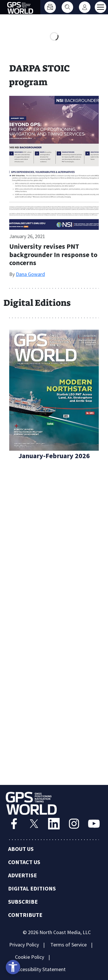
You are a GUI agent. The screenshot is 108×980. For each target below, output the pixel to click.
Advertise (22, 875)
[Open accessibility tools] (13, 967)
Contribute (25, 915)
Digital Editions (32, 888)
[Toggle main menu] (101, 7)
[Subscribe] (50, 7)
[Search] (67, 7)
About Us (21, 849)
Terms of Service (69, 945)
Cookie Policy (30, 957)
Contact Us (24, 862)
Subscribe (23, 902)
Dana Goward (30, 274)
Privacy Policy (24, 945)
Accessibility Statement (40, 969)
